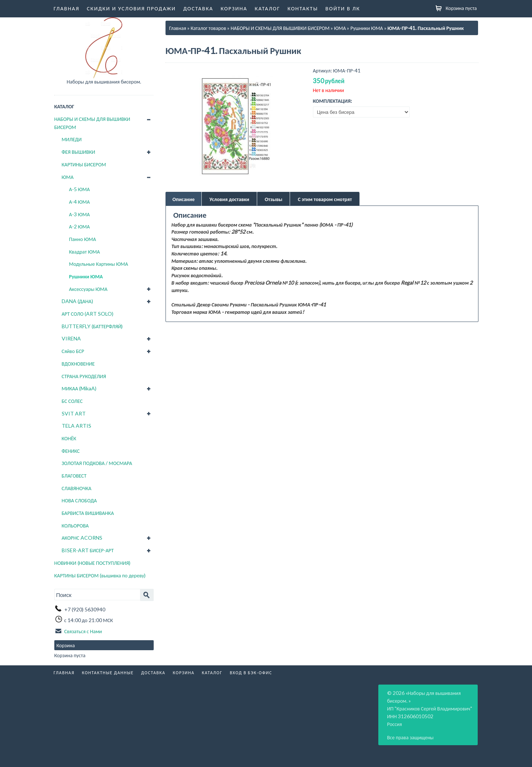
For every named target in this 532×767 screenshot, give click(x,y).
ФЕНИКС (71, 451)
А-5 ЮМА (79, 189)
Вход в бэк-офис (251, 672)
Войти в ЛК (343, 8)
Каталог (268, 8)
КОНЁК (69, 438)
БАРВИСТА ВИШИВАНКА (88, 513)
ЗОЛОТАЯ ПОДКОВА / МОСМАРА (97, 463)
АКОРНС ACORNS (82, 538)
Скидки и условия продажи (131, 8)
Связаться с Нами (83, 630)
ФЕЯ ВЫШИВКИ (79, 152)
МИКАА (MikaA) (79, 388)
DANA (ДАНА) (77, 301)
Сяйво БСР (73, 351)
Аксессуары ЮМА (88, 289)
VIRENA (71, 338)
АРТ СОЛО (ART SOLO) (88, 314)
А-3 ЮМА (79, 214)
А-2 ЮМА (79, 226)
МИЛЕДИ (72, 139)
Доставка (198, 8)
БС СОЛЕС (72, 401)
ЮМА (68, 177)
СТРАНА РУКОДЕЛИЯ (84, 376)
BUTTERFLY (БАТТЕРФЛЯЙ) (92, 326)
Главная (66, 8)
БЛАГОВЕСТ (74, 476)
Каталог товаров (208, 28)
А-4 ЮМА (79, 202)
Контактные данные (108, 672)
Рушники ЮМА (86, 276)
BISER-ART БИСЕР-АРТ (88, 550)
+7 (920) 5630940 (85, 609)
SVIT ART (74, 413)
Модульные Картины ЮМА (99, 264)
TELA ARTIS (76, 426)
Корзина (234, 8)
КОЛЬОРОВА (75, 525)
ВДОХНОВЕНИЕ (78, 364)
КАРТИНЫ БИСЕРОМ (84, 164)
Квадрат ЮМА (85, 252)
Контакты (303, 8)
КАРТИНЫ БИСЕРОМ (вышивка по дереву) (100, 575)
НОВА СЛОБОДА (79, 500)
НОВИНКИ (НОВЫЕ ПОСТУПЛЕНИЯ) (92, 563)
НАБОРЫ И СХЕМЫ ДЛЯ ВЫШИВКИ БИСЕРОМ (92, 123)
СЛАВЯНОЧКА (77, 488)
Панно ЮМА (83, 239)
